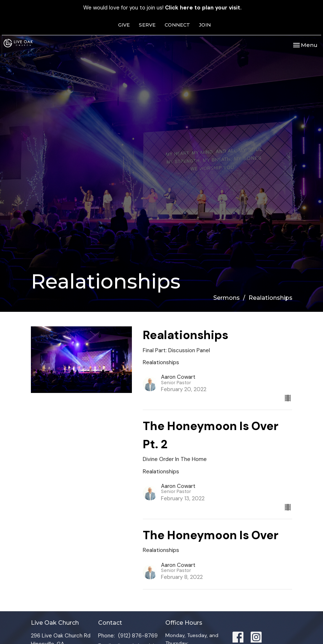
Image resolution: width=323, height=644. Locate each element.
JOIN (205, 25)
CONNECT (177, 25)
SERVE (147, 25)
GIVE (124, 25)
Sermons (227, 298)
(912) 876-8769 (138, 636)
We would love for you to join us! (162, 8)
